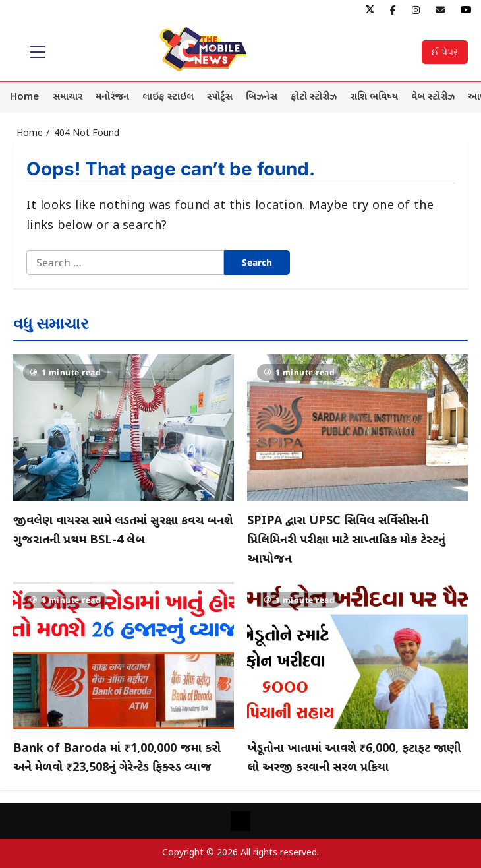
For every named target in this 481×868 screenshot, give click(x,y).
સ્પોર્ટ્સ (220, 97)
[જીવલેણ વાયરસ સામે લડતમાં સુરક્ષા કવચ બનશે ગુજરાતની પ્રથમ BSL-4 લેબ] (124, 428)
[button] (37, 52)
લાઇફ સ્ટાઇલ (168, 97)
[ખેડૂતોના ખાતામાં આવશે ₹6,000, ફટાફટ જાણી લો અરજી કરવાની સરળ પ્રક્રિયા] (357, 655)
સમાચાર (67, 97)
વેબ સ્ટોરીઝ (433, 97)
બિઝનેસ (262, 97)
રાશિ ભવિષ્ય (374, 97)
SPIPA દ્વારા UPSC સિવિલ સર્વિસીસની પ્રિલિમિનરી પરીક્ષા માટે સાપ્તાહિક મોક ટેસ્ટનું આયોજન (346, 541)
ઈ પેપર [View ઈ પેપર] (445, 52)
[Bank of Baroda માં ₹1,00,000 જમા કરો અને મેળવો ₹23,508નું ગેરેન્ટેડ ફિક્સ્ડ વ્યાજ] (124, 655)
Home (24, 97)
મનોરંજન (112, 97)
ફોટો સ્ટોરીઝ (314, 97)
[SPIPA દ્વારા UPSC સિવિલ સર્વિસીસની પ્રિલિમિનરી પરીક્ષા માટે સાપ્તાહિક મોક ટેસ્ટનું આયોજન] (357, 428)
